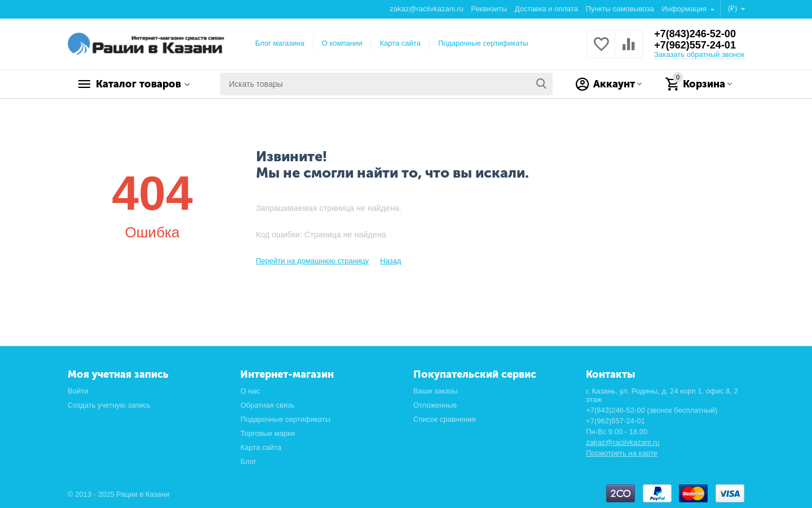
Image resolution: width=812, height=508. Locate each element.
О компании (342, 43)
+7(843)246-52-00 (695, 34)
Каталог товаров (138, 84)
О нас (250, 391)
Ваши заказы (436, 391)
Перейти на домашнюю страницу (312, 261)
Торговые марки (268, 433)
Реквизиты (489, 9)
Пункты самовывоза (620, 9)
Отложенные (435, 405)
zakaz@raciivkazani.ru (426, 9)
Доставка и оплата (546, 9)
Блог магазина (280, 43)
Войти (78, 391)
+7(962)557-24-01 (695, 45)
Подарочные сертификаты (483, 43)
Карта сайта (400, 43)
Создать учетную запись (109, 405)
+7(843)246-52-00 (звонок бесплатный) (652, 410)
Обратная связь (267, 405)
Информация (685, 9)
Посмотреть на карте (622, 453)
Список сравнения (445, 419)
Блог (248, 461)
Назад (390, 261)
